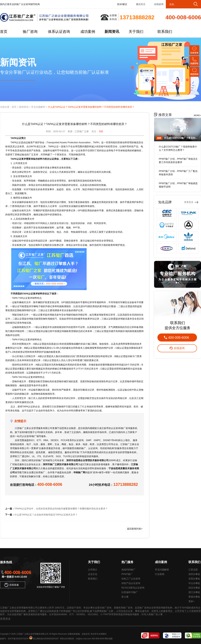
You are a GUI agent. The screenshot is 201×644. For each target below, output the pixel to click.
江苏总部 (193, 570)
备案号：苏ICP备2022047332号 (14, 639)
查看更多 (189, 202)
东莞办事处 (194, 579)
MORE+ (197, 115)
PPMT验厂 (127, 574)
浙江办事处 (194, 592)
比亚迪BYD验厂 (130, 592)
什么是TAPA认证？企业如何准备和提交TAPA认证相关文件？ (46, 515)
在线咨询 (159, 4)
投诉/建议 (122, 4)
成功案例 (88, 32)
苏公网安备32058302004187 (46, 639)
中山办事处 (194, 583)
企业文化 (93, 574)
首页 (4, 32)
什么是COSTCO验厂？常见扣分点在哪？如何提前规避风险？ (182, 138)
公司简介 (93, 570)
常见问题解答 (38, 107)
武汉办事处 (194, 588)
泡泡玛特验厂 (128, 570)
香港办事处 (194, 597)
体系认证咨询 (59, 32)
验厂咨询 (30, 32)
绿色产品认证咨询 (131, 583)
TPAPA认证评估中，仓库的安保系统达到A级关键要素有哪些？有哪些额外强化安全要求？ (61, 509)
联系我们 (165, 32)
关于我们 (136, 32)
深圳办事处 (194, 574)
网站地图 (109, 639)
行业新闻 (160, 574)
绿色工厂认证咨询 (131, 579)
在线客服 (11, 585)
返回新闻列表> (135, 529)
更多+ (191, 601)
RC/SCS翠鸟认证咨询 (133, 588)
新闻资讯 (112, 32)
